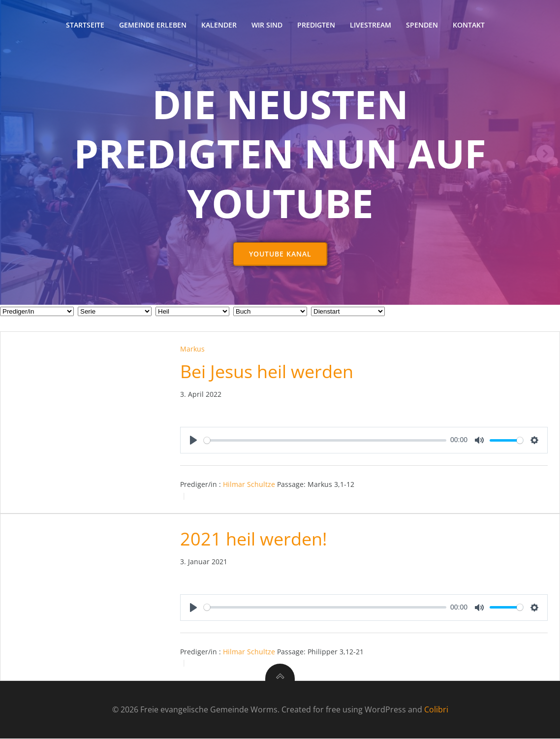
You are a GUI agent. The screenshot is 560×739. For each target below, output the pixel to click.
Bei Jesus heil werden (267, 372)
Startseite (85, 25)
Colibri (436, 710)
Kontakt (469, 25)
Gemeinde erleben (153, 25)
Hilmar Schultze (249, 485)
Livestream (371, 25)
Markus (192, 349)
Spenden (422, 25)
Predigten (316, 25)
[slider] (325, 441)
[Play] (193, 441)
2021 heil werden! (254, 539)
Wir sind (267, 25)
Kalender (219, 25)
